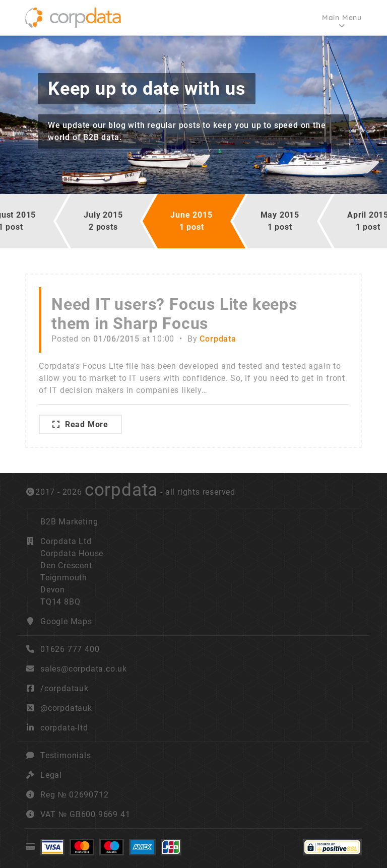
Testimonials (66, 755)
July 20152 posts (103, 221)
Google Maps (66, 621)
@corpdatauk (66, 708)
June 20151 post (191, 221)
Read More (80, 424)
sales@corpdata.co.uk (84, 669)
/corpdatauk (64, 688)
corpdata (121, 490)
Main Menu (342, 18)
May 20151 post (280, 221)
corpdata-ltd (64, 728)
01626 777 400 (62, 649)
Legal (51, 775)
